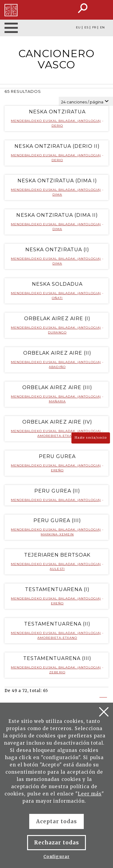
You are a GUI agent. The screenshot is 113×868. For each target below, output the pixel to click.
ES (86, 28)
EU (78, 28)
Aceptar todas (57, 821)
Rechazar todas (57, 843)
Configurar (56, 857)
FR (94, 28)
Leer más (90, 794)
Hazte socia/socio (91, 438)
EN (102, 28)
